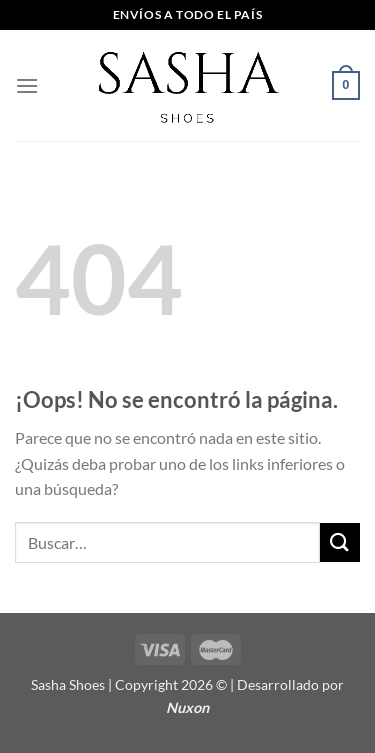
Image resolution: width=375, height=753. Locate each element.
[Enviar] (340, 542)
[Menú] (27, 85)
